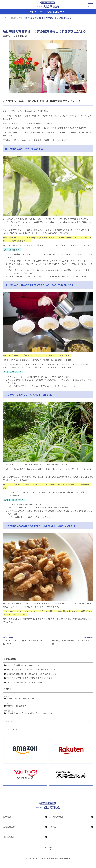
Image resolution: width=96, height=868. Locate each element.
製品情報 (25, 817)
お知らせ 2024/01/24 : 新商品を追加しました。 (48, 12)
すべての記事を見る (11, 729)
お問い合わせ (25, 837)
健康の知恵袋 (17, 18)
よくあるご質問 (71, 817)
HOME (6, 18)
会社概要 (71, 827)
